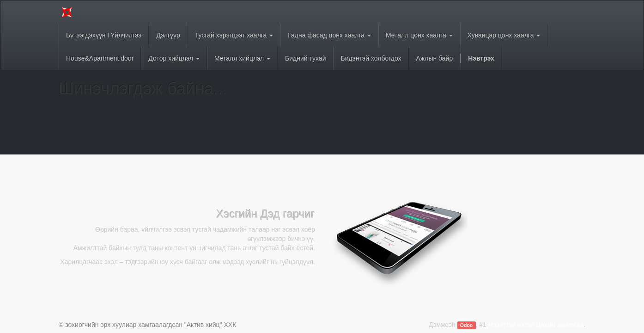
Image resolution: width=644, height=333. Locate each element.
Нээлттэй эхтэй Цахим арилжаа (536, 325)
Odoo (466, 325)
